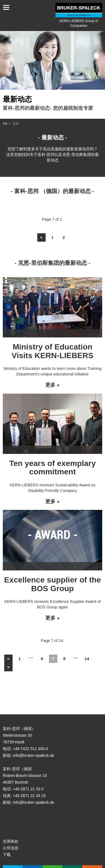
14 (87, 659)
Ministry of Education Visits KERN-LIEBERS (53, 351)
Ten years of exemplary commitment (53, 468)
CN (5, 123)
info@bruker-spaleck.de (34, 755)
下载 (7, 855)
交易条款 (11, 841)
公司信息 (11, 848)
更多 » (53, 385)
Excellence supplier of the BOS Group (53, 584)
